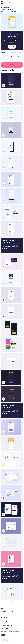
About (13, 611)
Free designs (4, 611)
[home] (6, 2)
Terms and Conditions (6, 626)
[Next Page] (12, 603)
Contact (13, 614)
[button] (22, 2)
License (3, 614)
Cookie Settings (5, 640)
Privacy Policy (4, 628)
